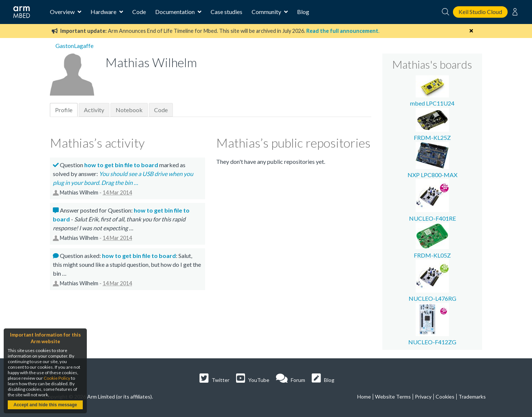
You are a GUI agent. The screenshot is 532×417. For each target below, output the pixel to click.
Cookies (445, 397)
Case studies (226, 12)
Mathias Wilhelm (79, 192)
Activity (94, 110)
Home (364, 397)
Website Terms (393, 397)
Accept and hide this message (45, 405)
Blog (303, 12)
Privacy (423, 397)
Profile (64, 110)
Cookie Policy (57, 378)
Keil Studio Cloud (480, 12)
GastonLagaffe (74, 46)
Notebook (129, 110)
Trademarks (472, 397)
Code (139, 12)
